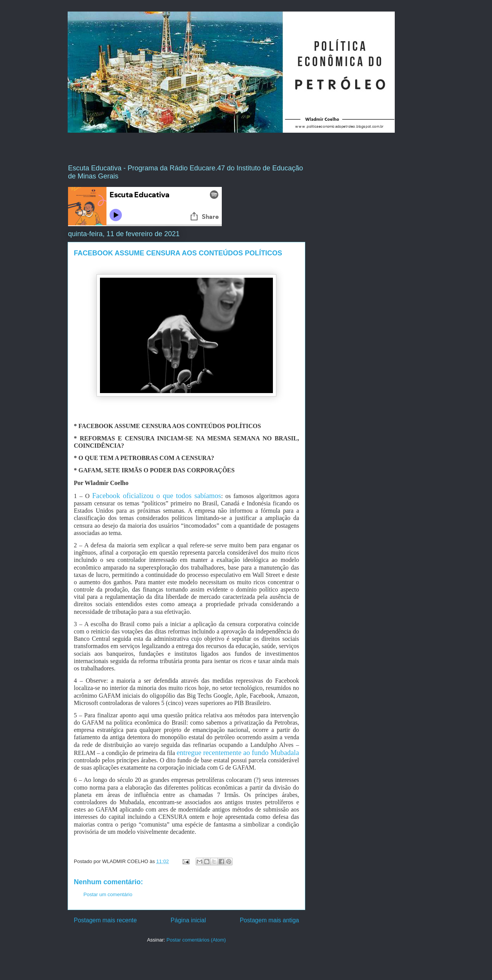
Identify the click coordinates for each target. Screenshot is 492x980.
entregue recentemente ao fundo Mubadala (238, 752)
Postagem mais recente (105, 920)
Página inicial (188, 920)
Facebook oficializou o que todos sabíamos (157, 496)
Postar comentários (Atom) (196, 940)
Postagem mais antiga (269, 920)
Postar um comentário (108, 894)
